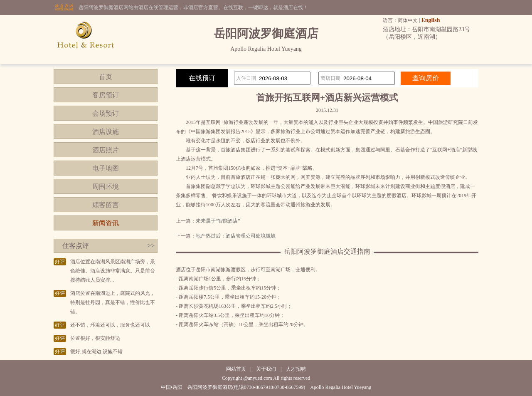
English (430, 20)
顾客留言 (106, 205)
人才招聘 (296, 369)
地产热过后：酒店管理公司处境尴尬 (236, 236)
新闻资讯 (106, 223)
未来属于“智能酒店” (218, 221)
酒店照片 (106, 150)
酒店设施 (106, 132)
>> (151, 246)
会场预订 (106, 113)
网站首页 (236, 369)
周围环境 (106, 187)
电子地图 (106, 168)
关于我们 (266, 369)
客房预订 (106, 95)
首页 (106, 77)
